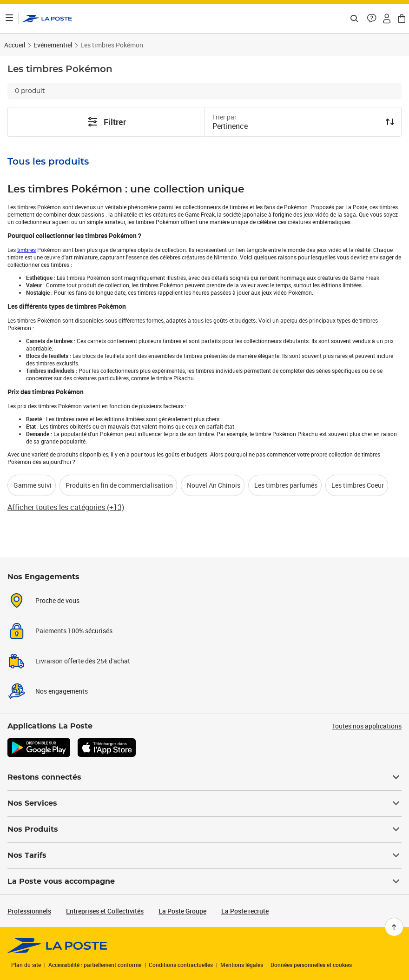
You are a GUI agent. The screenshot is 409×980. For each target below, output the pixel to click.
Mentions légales (242, 965)
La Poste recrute (245, 911)
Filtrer (106, 122)
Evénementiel (53, 45)
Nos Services (204, 803)
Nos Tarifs (204, 855)
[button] (372, 19)
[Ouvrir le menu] (9, 19)
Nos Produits (204, 829)
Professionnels (29, 911)
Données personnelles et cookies (311, 965)
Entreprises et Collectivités (105, 911)
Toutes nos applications (367, 726)
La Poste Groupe (182, 911)
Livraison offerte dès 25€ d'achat (83, 661)
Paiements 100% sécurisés (74, 631)
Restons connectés (204, 777)
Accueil (15, 45)
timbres (26, 250)
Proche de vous (57, 600)
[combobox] (296, 127)
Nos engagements (62, 691)
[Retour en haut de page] (394, 927)
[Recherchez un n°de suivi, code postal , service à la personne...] (354, 19)
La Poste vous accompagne (204, 881)
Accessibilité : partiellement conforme (95, 965)
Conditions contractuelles (181, 965)
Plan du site (26, 965)
